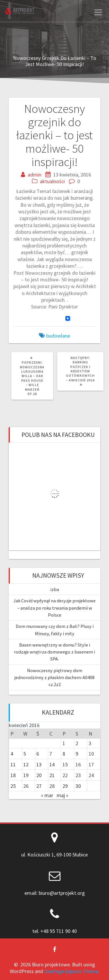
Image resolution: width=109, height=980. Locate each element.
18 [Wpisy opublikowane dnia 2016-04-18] (13, 775)
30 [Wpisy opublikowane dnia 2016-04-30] (78, 786)
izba (55, 589)
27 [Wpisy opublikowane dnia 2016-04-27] (39, 786)
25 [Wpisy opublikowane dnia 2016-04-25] (13, 786)
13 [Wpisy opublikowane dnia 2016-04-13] (39, 764)
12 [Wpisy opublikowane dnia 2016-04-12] (26, 764)
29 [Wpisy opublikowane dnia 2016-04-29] (65, 786)
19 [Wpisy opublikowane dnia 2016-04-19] (26, 775)
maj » (62, 795)
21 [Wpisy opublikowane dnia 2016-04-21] (52, 775)
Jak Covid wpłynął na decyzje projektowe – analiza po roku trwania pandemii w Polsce (54, 608)
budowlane (58, 336)
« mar (47, 795)
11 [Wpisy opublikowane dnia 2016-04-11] (13, 764)
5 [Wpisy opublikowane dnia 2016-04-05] (25, 754)
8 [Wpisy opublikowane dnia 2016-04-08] (64, 754)
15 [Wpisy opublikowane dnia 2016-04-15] (65, 764)
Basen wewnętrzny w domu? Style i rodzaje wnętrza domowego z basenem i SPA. (54, 652)
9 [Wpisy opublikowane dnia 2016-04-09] (77, 754)
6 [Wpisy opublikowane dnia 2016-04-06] (38, 754)
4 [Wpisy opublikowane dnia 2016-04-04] (12, 754)
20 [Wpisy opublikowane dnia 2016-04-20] (39, 775)
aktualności (52, 181)
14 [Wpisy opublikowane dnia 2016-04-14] (52, 764)
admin (34, 175)
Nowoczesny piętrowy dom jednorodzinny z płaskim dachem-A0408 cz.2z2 (54, 678)
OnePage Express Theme (71, 971)
